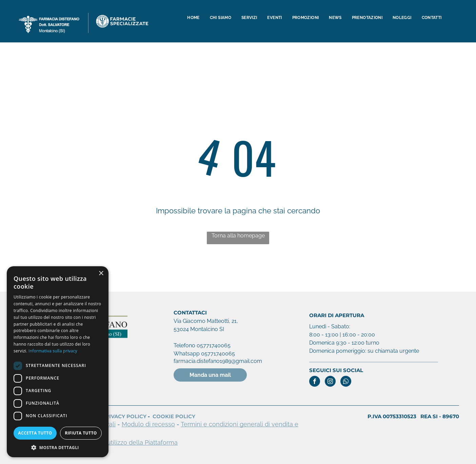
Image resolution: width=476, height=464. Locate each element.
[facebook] (315, 382)
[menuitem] (193, 18)
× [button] (101, 274)
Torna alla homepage (238, 236)
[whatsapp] (346, 382)
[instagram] (330, 382)
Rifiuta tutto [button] (81, 433)
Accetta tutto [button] (35, 433)
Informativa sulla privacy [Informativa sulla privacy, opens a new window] (53, 351)
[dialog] (58, 362)
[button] (58, 447)
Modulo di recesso (148, 424)
